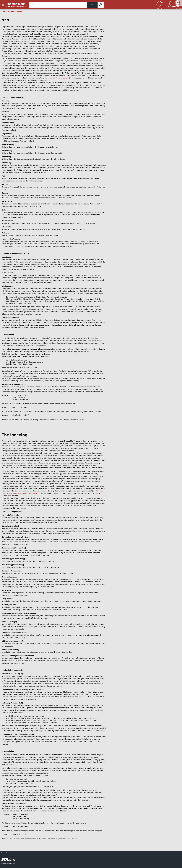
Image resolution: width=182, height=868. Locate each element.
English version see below (12, 11)
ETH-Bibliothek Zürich (8, 863)
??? (16, 5)
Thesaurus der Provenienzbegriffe (57, 78)
